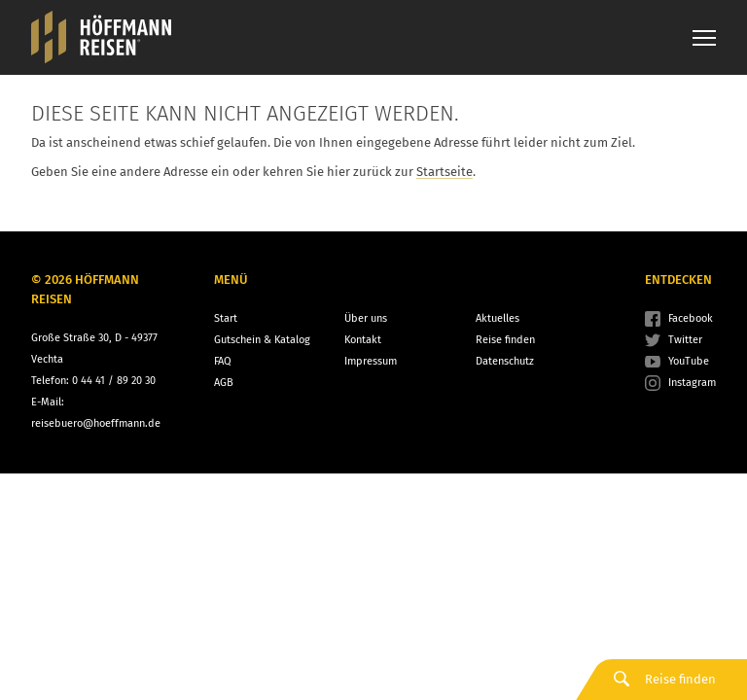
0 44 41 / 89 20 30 (114, 381)
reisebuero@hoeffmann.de (96, 423)
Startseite (445, 172)
